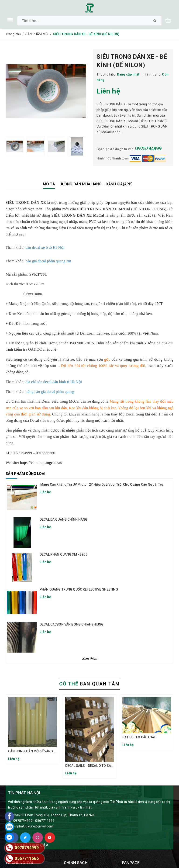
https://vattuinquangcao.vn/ (41, 463)
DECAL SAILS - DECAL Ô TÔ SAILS (90, 766)
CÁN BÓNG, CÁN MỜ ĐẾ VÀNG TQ (33, 751)
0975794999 (148, 149)
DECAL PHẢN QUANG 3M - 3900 (64, 554)
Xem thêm (90, 659)
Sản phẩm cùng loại (25, 474)
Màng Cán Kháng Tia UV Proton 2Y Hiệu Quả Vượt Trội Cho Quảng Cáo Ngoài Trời (102, 484)
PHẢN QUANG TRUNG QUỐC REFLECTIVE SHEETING (79, 589)
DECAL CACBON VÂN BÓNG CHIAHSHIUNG (72, 624)
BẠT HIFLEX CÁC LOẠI (139, 737)
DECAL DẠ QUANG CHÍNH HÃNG (64, 519)
